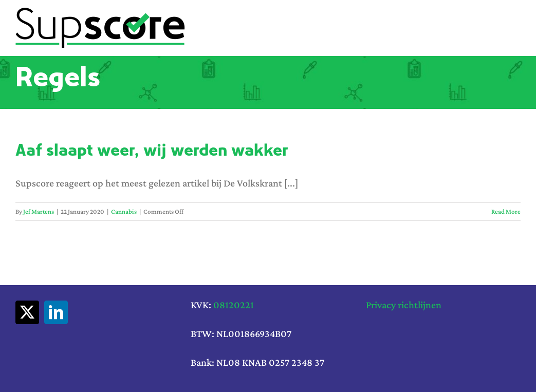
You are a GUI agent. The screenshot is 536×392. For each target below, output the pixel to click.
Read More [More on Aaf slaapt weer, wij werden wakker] (506, 211)
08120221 (234, 305)
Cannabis (124, 211)
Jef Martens (39, 211)
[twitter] (27, 312)
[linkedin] (56, 312)
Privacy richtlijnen (404, 305)
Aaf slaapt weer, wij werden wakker (152, 150)
